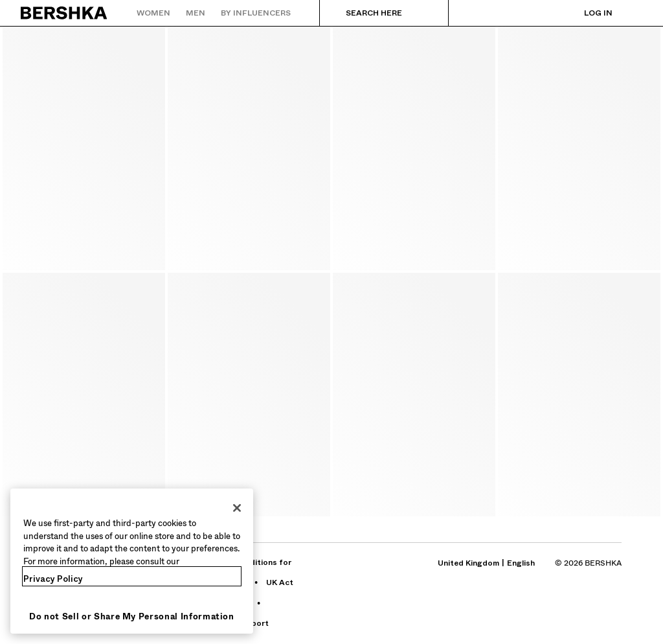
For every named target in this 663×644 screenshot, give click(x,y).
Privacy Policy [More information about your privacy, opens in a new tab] (53, 579)
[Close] (237, 508)
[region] (132, 561)
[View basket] (633, 13)
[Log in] (585, 13)
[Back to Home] (64, 13)
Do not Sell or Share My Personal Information (132, 616)
